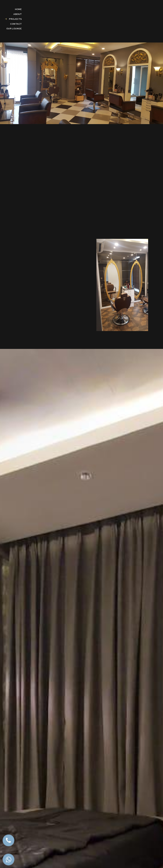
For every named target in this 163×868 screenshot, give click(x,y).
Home (18, 9)
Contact (16, 24)
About (18, 14)
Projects (15, 19)
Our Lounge (14, 28)
